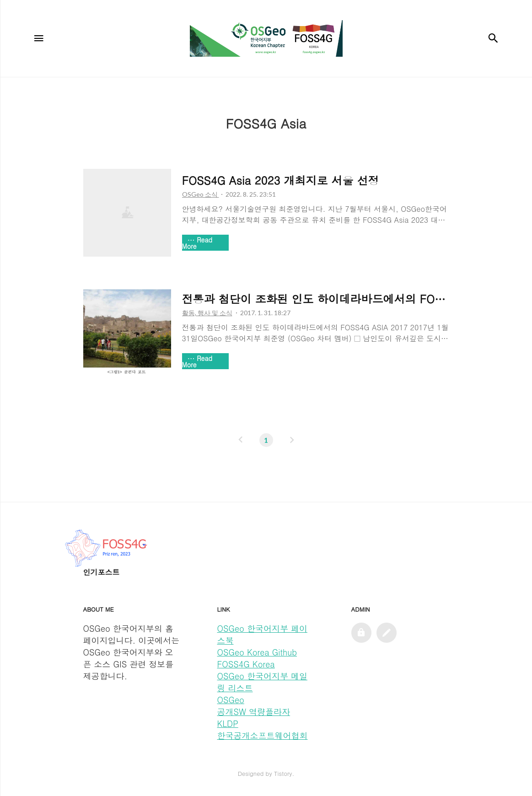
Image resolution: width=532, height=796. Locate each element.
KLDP (228, 723)
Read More (197, 243)
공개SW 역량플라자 (254, 712)
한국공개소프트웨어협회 (263, 735)
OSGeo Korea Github (257, 652)
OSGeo (231, 700)
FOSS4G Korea (246, 664)
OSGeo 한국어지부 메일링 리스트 (262, 682)
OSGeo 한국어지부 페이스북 (262, 634)
